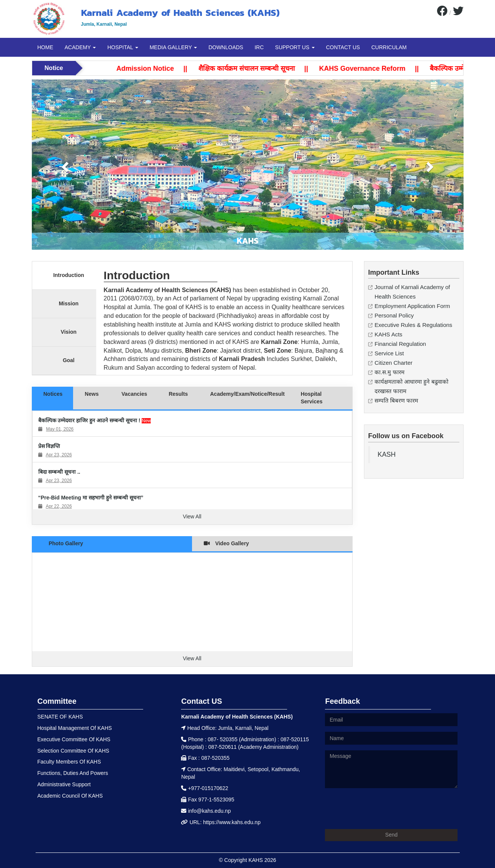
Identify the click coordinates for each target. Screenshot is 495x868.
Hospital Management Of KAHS (75, 728)
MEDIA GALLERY (173, 47)
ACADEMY (80, 47)
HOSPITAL (123, 47)
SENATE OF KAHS (60, 717)
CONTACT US (343, 47)
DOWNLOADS (226, 47)
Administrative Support (64, 784)
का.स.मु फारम (390, 372)
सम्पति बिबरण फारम (396, 401)
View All (192, 516)
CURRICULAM (389, 47)
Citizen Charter (394, 363)
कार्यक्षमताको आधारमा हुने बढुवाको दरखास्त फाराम (411, 386)
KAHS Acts (388, 334)
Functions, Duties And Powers (73, 773)
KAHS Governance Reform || (383, 68)
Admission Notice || (166, 68)
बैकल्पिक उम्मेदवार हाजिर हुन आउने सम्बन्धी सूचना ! (90, 420)
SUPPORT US (295, 47)
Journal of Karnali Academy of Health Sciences (412, 292)
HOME (45, 47)
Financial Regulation (400, 344)
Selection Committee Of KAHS (73, 751)
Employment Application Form (412, 306)
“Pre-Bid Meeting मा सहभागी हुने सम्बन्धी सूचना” (91, 498)
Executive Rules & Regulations (413, 325)
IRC (259, 47)
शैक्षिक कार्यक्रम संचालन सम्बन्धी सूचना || (268, 68)
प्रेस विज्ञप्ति (49, 446)
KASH (387, 454)
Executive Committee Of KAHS (74, 739)
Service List (389, 353)
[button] (64, 165)
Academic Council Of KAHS (70, 796)
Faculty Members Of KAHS (69, 762)
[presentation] (383, 809)
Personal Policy (394, 315)
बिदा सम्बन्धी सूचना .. (59, 472)
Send (391, 835)
